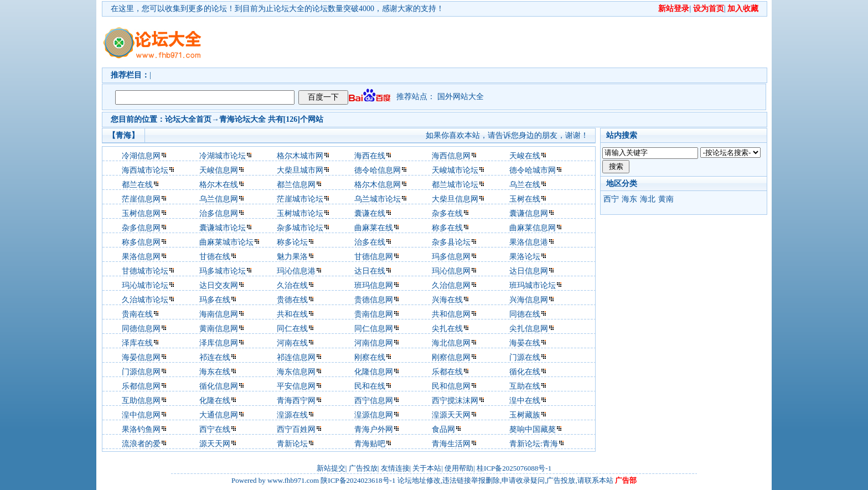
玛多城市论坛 (223, 271)
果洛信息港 (529, 242)
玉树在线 (525, 199)
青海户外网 (374, 429)
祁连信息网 (296, 357)
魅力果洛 (292, 257)
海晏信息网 (141, 357)
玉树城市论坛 (300, 213)
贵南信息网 (374, 314)
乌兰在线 (525, 185)
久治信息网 (451, 285)
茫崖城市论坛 (300, 199)
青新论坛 (292, 444)
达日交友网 (219, 285)
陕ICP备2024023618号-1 (358, 480)
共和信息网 (451, 314)
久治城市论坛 (145, 300)
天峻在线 (525, 156)
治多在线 (370, 242)
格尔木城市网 (300, 156)
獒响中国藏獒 (533, 429)
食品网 (443, 429)
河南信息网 (374, 343)
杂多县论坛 (451, 242)
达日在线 (370, 271)
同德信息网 (141, 329)
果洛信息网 (141, 257)
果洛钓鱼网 (141, 429)
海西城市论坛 (145, 170)
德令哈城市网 (533, 170)
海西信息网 (451, 156)
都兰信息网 (296, 185)
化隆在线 (215, 401)
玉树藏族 (525, 415)
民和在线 (370, 386)
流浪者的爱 (141, 444)
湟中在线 (525, 401)
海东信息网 (296, 372)
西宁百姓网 (296, 429)
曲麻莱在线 (374, 228)
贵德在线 (292, 300)
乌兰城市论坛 (378, 199)
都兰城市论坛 (455, 185)
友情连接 (395, 468)
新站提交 (331, 468)
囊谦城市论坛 (223, 228)
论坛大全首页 (188, 119)
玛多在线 (215, 300)
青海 (227, 119)
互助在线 (525, 386)
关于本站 (427, 468)
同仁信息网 (374, 329)
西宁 (611, 199)
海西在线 (370, 156)
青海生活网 (451, 444)
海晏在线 (525, 343)
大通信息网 (219, 415)
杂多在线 (447, 213)
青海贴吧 (370, 444)
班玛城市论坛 (533, 285)
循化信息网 (219, 386)
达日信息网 (529, 271)
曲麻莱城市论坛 (226, 242)
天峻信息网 (219, 170)
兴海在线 (447, 300)
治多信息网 (219, 213)
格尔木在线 (219, 185)
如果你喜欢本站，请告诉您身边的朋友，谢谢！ (507, 135)
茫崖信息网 (141, 199)
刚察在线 (370, 357)
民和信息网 (451, 386)
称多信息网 (141, 242)
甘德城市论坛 (145, 271)
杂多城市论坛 (300, 228)
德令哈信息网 (378, 170)
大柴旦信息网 (455, 199)
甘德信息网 (374, 257)
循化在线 (525, 372)
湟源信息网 (374, 415)
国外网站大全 (461, 97)
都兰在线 (137, 185)
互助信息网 (141, 401)
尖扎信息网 (529, 329)
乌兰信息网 (219, 199)
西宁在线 (215, 429)
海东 (629, 199)
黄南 (666, 199)
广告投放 (363, 468)
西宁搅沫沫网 (455, 401)
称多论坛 (292, 242)
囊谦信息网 (529, 213)
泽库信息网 (219, 343)
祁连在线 (215, 357)
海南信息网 (219, 314)
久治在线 (292, 285)
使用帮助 (459, 468)
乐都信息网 (141, 386)
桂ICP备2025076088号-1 (514, 468)
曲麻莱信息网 (533, 228)
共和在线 (292, 314)
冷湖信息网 (141, 156)
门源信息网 (141, 372)
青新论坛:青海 (534, 444)
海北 (648, 199)
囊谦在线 (370, 213)
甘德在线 (215, 257)
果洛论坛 (525, 257)
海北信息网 (451, 343)
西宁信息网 (374, 401)
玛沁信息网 (451, 271)
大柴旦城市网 (300, 170)
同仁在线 (292, 329)
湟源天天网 (451, 415)
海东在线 (215, 372)
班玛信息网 (374, 285)
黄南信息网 (219, 329)
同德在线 (525, 314)
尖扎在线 (447, 329)
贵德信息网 (374, 300)
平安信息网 (296, 386)
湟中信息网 (141, 415)
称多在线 (447, 228)
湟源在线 (292, 415)
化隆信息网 (374, 372)
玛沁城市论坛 (145, 285)
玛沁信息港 (296, 271)
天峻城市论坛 (455, 170)
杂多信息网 (141, 228)
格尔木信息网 (378, 185)
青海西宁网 (296, 401)
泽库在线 (137, 343)
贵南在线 (137, 314)
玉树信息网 (141, 213)
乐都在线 (447, 372)
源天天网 (215, 444)
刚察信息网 (451, 357)
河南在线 (292, 343)
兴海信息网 (529, 300)
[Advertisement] (498, 42)
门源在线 (525, 357)
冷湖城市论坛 (223, 156)
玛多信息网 (451, 257)
